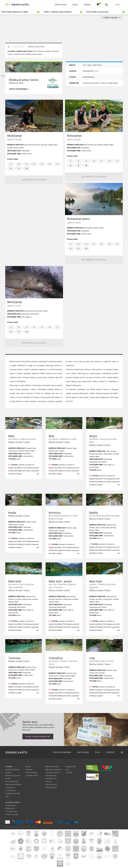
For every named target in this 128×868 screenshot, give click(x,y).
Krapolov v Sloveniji (53, 773)
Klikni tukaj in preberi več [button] (38, 736)
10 (26, 168)
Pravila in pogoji (31, 773)
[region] (64, 47)
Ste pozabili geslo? (12, 781)
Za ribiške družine (32, 775)
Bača (11, 436)
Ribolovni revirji (51, 784)
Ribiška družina (16, 83)
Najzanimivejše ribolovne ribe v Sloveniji (51, 778)
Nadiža (94, 513)
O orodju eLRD (11, 790)
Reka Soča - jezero (60, 581)
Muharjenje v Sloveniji (53, 770)
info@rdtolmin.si (89, 77)
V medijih (69, 773)
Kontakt (110, 752)
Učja (92, 658)
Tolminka (14, 658)
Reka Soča (15, 581)
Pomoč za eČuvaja (12, 814)
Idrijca (93, 436)
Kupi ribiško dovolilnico (34, 180)
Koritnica (54, 513)
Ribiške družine (19, 47)
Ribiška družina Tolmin (19, 442)
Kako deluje (61, 5)
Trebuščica (56, 658)
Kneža (12, 513)
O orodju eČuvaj (11, 811)
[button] (106, 4)
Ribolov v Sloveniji (52, 767)
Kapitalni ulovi (71, 767)
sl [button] (118, 5)
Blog (75, 5)
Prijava (87, 5)
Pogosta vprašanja (62, 752)
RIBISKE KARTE (20, 5)
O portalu (29, 770)
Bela (51, 436)
